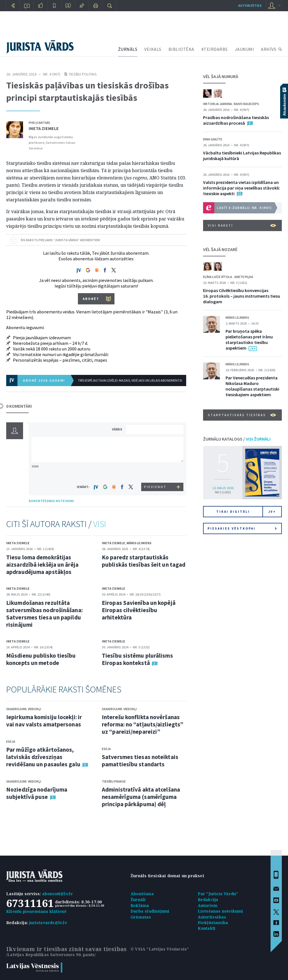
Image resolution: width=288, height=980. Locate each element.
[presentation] (156, 472)
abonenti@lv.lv (58, 894)
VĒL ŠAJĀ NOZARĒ (220, 249)
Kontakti (207, 928)
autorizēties (250, 5)
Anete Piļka (244, 277)
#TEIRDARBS (215, 49)
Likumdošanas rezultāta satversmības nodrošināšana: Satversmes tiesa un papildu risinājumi (44, 614)
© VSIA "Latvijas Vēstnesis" (160, 949)
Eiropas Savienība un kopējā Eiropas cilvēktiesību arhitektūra (139, 610)
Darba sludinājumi (150, 911)
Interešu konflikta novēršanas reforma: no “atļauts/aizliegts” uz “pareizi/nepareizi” (143, 724)
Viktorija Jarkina (218, 104)
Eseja (11, 741)
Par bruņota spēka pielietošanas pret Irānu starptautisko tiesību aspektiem (249, 339)
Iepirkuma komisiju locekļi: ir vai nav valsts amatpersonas (44, 721)
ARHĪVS (269, 49)
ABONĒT (91, 299)
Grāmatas (141, 917)
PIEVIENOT (155, 487)
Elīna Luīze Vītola (218, 277)
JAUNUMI (245, 49)
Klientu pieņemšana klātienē (36, 911)
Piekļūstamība (213, 923)
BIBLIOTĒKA (181, 49)
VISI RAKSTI (242, 225)
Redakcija (208, 900)
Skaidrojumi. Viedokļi (24, 709)
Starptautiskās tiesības (242, 415)
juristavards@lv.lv (48, 923)
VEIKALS (153, 49)
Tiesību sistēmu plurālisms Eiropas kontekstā (137, 659)
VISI (100, 524)
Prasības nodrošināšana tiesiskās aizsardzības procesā (236, 120)
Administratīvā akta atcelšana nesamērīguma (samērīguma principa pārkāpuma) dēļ (141, 797)
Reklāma (140, 905)
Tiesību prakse (114, 781)
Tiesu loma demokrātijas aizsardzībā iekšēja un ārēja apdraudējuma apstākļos (42, 565)
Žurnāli (138, 900)
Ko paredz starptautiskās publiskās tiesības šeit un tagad (144, 561)
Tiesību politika (83, 74)
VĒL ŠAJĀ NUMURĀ (221, 76)
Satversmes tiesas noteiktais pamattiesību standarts (140, 761)
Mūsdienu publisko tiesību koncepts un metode (41, 659)
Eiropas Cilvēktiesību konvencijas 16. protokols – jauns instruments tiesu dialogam (242, 296)
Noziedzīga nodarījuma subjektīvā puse (37, 793)
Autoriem (208, 905)
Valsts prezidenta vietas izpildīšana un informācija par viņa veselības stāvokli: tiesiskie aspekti (242, 188)
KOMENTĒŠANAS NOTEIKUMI (51, 501)
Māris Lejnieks (139, 543)
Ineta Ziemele (44, 128)
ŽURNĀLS (128, 49)
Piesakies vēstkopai (242, 528)
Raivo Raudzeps (246, 104)
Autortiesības (212, 917)
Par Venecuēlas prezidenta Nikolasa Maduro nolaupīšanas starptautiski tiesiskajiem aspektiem (252, 386)
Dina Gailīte (213, 139)
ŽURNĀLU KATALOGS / (237, 439)
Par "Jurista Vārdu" (218, 894)
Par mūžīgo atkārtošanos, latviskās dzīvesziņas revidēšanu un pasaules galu (43, 757)
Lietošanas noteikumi (220, 911)
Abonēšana (142, 894)
